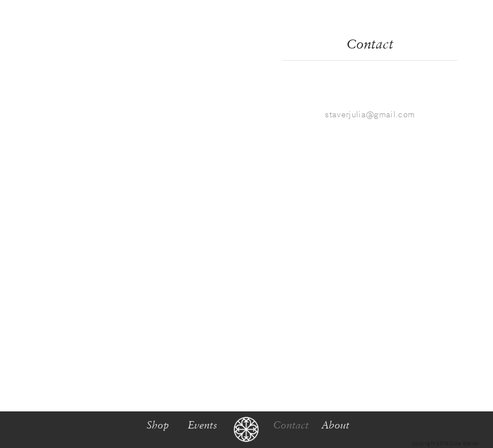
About (335, 425)
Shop (158, 425)
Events (202, 425)
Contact (370, 44)
